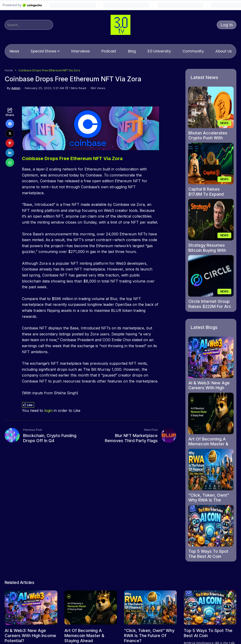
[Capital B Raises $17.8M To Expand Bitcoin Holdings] (211, 164)
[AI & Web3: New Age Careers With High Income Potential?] (211, 357)
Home (9, 70)
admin (16, 88)
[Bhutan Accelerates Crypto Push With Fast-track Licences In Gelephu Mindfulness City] (211, 107)
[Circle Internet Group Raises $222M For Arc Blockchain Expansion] (211, 276)
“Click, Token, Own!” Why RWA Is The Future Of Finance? (209, 500)
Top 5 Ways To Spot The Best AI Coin (208, 554)
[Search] (29, 25)
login (48, 410)
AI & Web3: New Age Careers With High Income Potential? (209, 388)
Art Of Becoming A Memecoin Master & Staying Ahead (208, 444)
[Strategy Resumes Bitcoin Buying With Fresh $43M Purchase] (211, 220)
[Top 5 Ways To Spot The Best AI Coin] (211, 526)
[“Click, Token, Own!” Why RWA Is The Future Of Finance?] (211, 470)
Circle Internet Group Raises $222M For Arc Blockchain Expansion (210, 306)
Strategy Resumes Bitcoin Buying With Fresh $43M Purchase (210, 250)
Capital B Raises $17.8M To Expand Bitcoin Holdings (206, 194)
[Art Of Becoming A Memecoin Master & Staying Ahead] (211, 413)
